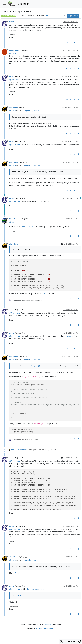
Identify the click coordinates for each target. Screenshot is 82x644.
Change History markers (31, 111)
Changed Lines (27, 227)
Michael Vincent (15, 219)
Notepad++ (49, 625)
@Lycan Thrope (21, 77)
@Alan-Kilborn (15, 145)
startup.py (71, 336)
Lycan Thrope (14, 50)
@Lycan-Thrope (15, 80)
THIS (17, 573)
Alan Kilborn (14, 107)
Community (23, 4)
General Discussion (9, 16)
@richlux (24, 50)
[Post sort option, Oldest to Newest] (64, 16)
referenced (24, 450)
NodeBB (39, 628)
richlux (12, 22)
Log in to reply (73, 16)
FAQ (45, 294)
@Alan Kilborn (21, 142)
